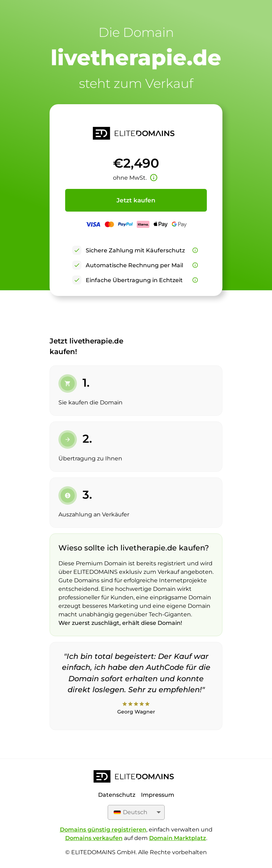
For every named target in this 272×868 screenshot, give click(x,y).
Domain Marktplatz (178, 838)
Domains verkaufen (94, 838)
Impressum (158, 795)
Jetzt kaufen (136, 200)
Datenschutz (117, 795)
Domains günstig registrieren (103, 830)
